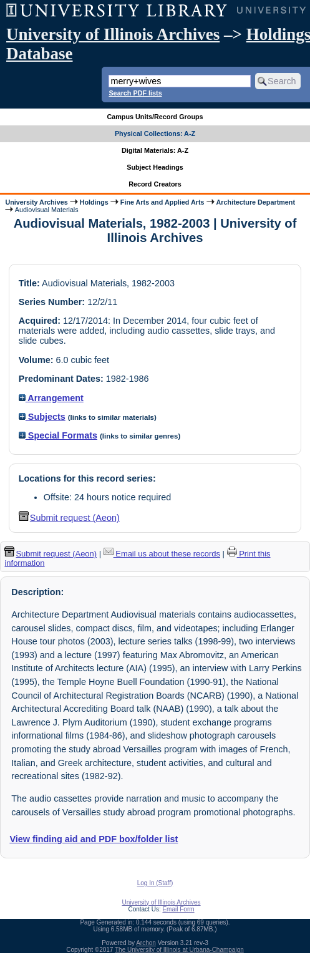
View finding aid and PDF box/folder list (94, 839)
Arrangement (51, 398)
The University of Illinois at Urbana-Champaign (179, 950)
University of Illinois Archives (113, 34)
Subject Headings (155, 167)
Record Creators (155, 184)
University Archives (36, 202)
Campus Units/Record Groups (155, 117)
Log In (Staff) (155, 883)
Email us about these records (162, 554)
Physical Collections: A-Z (155, 133)
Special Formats (58, 435)
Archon (146, 943)
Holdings (94, 202)
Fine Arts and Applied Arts (162, 202)
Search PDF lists (135, 93)
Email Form (178, 909)
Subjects (42, 417)
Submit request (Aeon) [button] (69, 518)
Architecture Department (256, 202)
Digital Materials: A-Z (155, 150)
